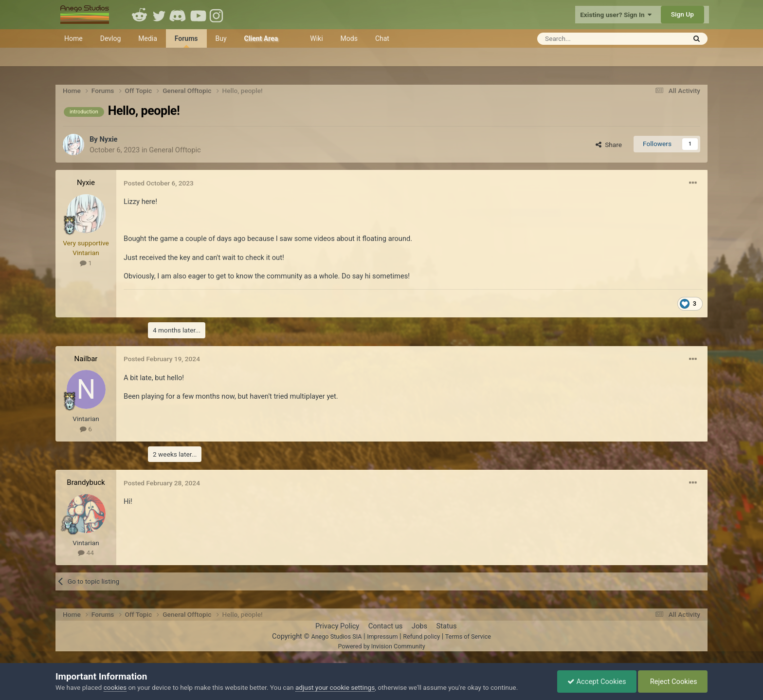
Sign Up (682, 14)
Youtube (198, 15)
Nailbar (86, 359)
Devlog (111, 38)
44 (86, 553)
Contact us (386, 626)
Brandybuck (86, 482)
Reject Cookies (673, 682)
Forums (186, 41)
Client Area (261, 38)
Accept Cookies (597, 682)
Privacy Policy (337, 626)
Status (447, 626)
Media (148, 38)
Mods (349, 38)
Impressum (382, 636)
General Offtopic (175, 150)
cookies (115, 687)
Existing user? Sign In (616, 15)
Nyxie (108, 139)
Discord (179, 15)
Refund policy (421, 636)
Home (73, 38)
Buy (221, 38)
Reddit (140, 15)
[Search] (588, 39)
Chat (382, 38)
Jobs (419, 626)
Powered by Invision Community (381, 646)
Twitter (159, 15)
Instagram (218, 15)
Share (609, 145)
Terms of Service (468, 636)
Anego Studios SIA (336, 636)
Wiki (316, 38)
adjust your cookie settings (335, 687)
